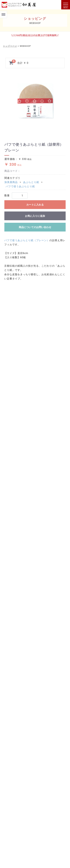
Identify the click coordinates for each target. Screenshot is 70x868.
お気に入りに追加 (35, 216)
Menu (3, 13)
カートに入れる (35, 205)
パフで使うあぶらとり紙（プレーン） (27, 240)
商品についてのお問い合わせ (35, 227)
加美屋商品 (11, 182)
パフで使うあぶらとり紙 (20, 186)
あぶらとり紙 (31, 182)
